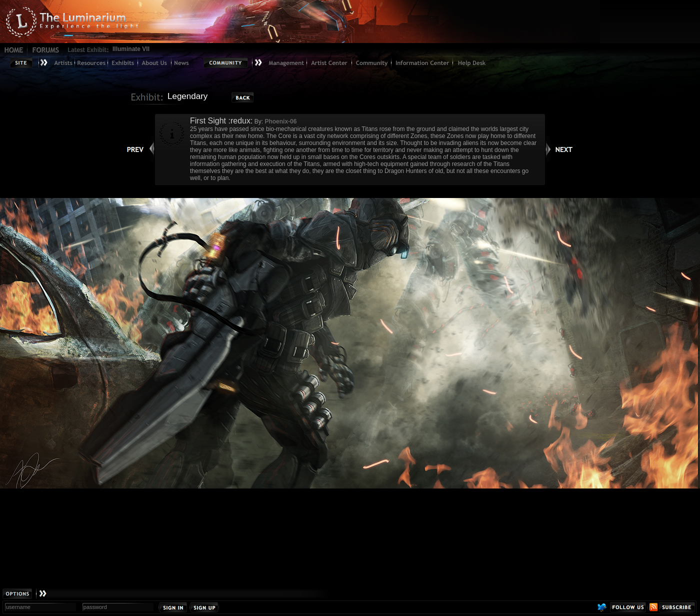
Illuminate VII (131, 49)
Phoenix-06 (280, 121)
